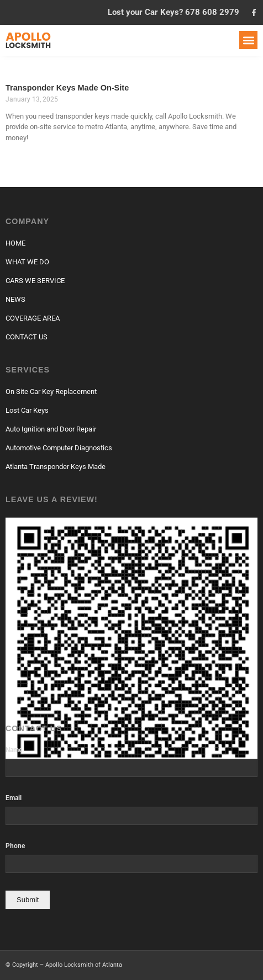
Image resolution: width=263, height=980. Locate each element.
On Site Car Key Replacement (51, 392)
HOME (15, 243)
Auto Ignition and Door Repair (51, 429)
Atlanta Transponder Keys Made (56, 467)
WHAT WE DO (27, 262)
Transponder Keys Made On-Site (67, 88)
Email (14, 798)
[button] (248, 40)
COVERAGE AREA (33, 318)
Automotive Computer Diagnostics (59, 448)
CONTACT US (27, 337)
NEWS (15, 299)
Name (14, 750)
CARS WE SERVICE (35, 281)
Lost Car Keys (27, 410)
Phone (15, 846)
